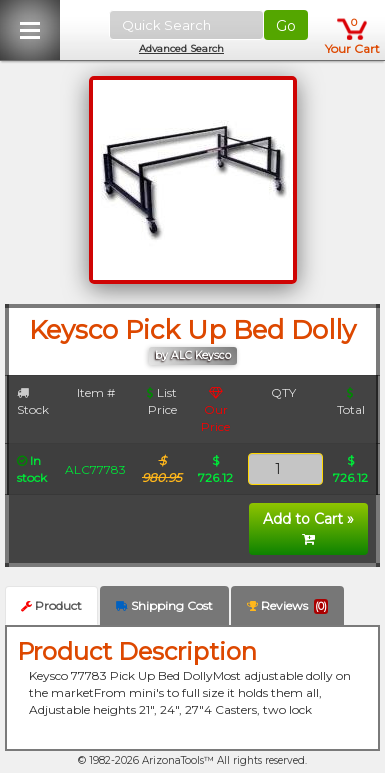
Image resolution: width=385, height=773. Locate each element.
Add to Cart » (308, 528)
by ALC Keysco (193, 355)
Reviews (287, 606)
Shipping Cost (164, 605)
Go (286, 26)
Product (51, 605)
